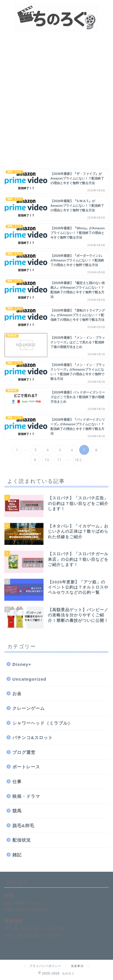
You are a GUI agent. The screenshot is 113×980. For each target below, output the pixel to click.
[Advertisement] (56, 92)
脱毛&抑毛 (23, 826)
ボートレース (26, 767)
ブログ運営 (24, 752)
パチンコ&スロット (33, 738)
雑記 (17, 855)
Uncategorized (29, 679)
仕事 (17, 782)
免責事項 (77, 966)
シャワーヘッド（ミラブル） (42, 723)
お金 (17, 694)
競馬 (17, 811)
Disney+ (22, 664)
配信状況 (22, 840)
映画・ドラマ (26, 796)
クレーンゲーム (29, 708)
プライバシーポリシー (45, 966)
